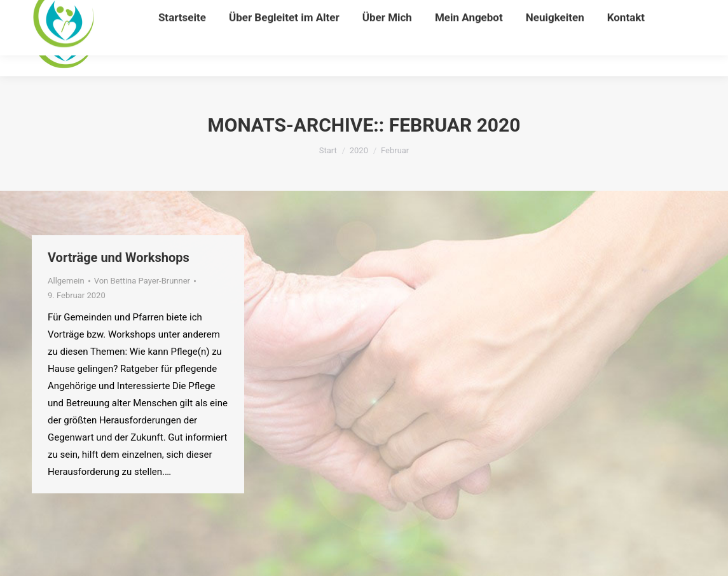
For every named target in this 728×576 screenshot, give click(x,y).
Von (142, 281)
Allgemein (66, 281)
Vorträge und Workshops (119, 257)
